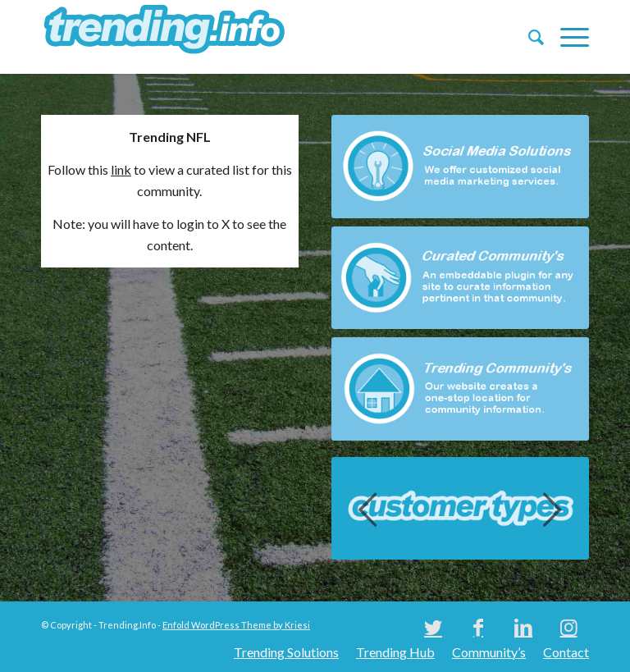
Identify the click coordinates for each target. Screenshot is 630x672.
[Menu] (566, 37)
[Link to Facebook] (478, 627)
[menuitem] (528, 37)
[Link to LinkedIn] (523, 627)
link (121, 169)
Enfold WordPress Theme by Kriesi (236, 625)
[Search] (528, 37)
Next (552, 509)
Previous (368, 509)
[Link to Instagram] (568, 627)
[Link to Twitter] (433, 627)
